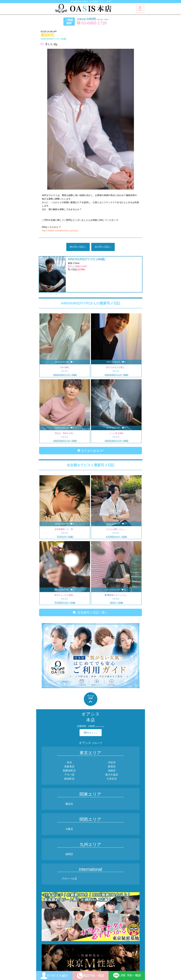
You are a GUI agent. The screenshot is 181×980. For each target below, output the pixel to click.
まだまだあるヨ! (90, 451)
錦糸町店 (69, 779)
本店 (69, 762)
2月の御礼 (65, 367)
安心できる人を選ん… (116, 367)
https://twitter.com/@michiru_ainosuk (60, 231)
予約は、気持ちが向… (65, 433)
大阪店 (69, 829)
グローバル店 (69, 879)
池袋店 (112, 770)
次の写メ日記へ (103, 247)
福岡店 (69, 854)
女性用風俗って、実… (65, 529)
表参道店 (69, 766)
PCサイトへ (91, 732)
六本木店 (112, 779)
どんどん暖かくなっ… (116, 529)
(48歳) (54, 39)
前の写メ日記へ (78, 247)
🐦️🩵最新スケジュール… (116, 595)
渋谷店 (112, 762)
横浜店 (69, 804)
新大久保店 (112, 775)
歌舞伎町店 (69, 770)
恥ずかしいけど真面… (65, 595)
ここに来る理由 (116, 433)
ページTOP (90, 699)
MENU (140, 9)
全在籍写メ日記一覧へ (90, 612)
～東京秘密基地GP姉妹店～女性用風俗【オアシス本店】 (90, 1)
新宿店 (112, 766)
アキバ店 (69, 775)
